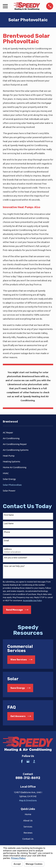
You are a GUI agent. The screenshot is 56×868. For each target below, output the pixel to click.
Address (8, 549)
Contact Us (28, 839)
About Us (28, 821)
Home (28, 814)
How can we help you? (14, 566)
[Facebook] (22, 761)
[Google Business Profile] (28, 761)
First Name (9, 515)
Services (28, 827)
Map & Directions (28, 800)
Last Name (9, 523)
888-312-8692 (28, 778)
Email (6, 541)
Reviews (28, 833)
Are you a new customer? (16, 558)
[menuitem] (28, 433)
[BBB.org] (34, 761)
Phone (7, 532)
